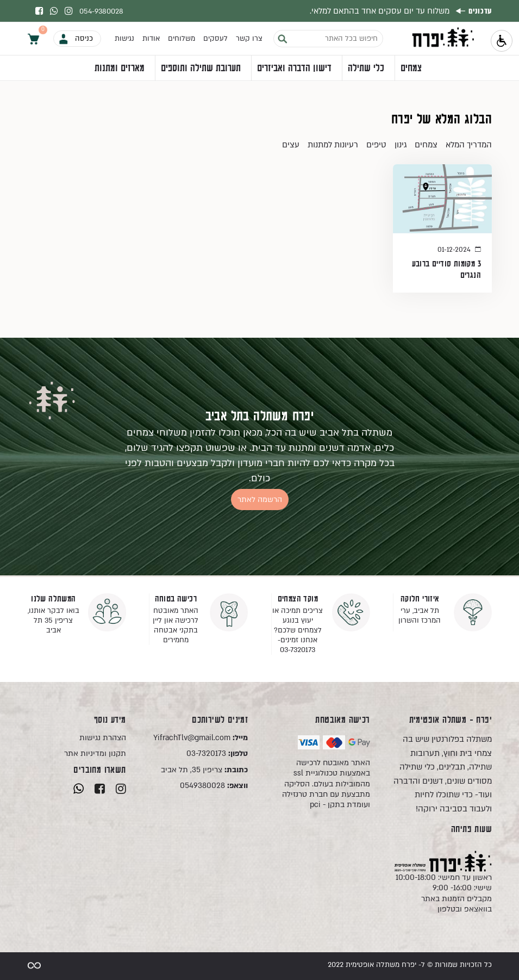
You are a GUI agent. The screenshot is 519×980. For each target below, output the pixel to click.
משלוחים (182, 39)
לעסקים (215, 39)
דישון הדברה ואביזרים (294, 69)
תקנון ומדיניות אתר (95, 753)
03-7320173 (217, 753)
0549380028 (214, 786)
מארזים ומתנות (120, 69)
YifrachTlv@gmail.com (201, 738)
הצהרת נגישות (103, 738)
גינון (401, 145)
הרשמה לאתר (260, 500)
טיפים (376, 145)
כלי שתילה (366, 69)
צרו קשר (249, 39)
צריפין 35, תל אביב (204, 770)
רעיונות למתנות (333, 145)
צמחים (411, 69)
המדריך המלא (469, 145)
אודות (151, 39)
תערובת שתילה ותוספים (201, 69)
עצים (291, 145)
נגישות (124, 39)
